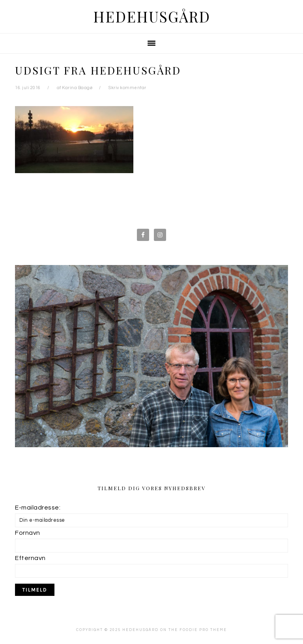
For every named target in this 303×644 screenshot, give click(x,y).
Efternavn (30, 558)
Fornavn (28, 533)
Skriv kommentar (127, 88)
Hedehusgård (152, 16)
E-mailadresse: (38, 508)
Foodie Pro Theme (203, 630)
